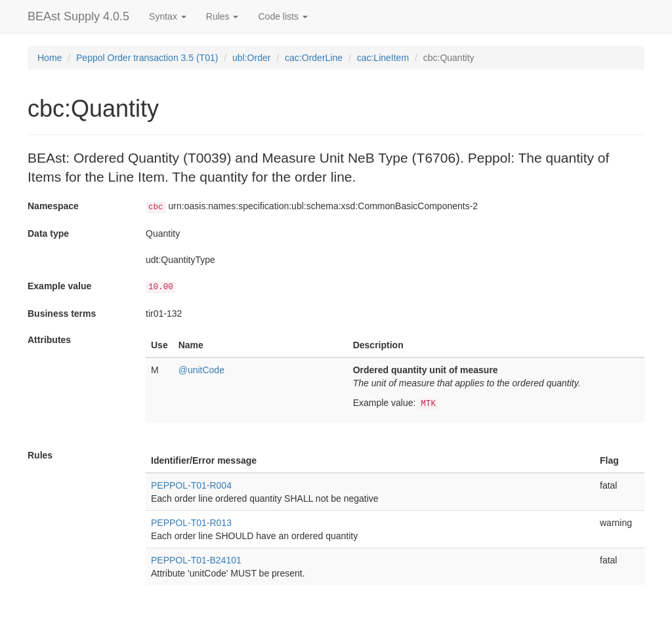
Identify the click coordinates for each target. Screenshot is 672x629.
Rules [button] (222, 16)
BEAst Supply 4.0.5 (78, 16)
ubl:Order (251, 58)
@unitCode (201, 370)
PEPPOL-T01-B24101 (196, 560)
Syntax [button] (168, 16)
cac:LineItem (383, 58)
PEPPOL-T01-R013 (191, 523)
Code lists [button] (283, 16)
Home (50, 58)
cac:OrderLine (314, 58)
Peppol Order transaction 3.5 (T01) (147, 58)
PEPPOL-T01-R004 (191, 485)
